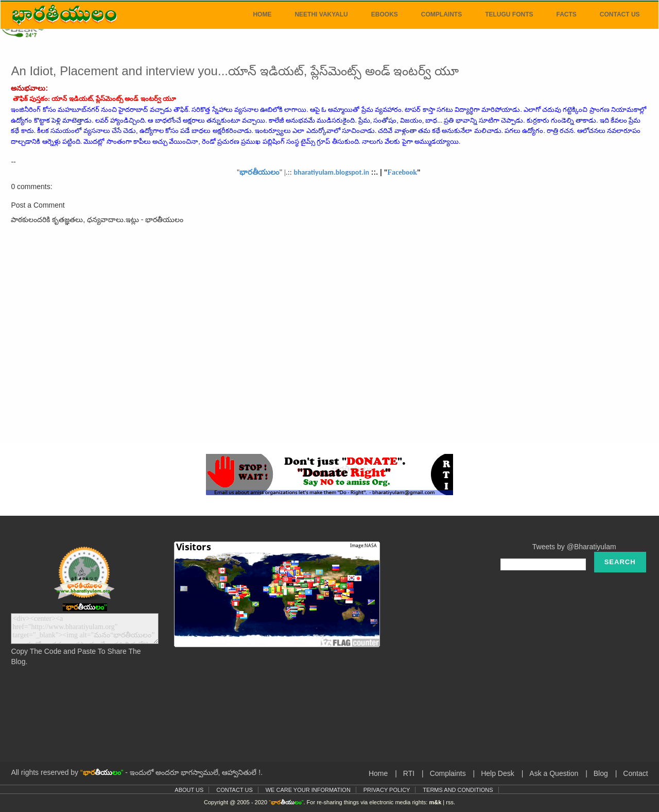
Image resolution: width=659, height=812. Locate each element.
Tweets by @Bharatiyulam (574, 547)
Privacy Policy (387, 790)
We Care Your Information (308, 790)
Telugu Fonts (509, 14)
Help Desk (498, 773)
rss (450, 802)
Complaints (441, 14)
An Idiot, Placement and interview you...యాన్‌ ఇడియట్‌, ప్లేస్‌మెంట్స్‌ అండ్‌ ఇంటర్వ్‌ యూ (235, 71)
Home (262, 14)
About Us (189, 790)
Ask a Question (554, 773)
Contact (635, 773)
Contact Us (620, 14)
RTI (409, 773)
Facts (566, 14)
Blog (601, 773)
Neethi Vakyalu (321, 14)
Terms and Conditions (458, 790)
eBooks (385, 14)
